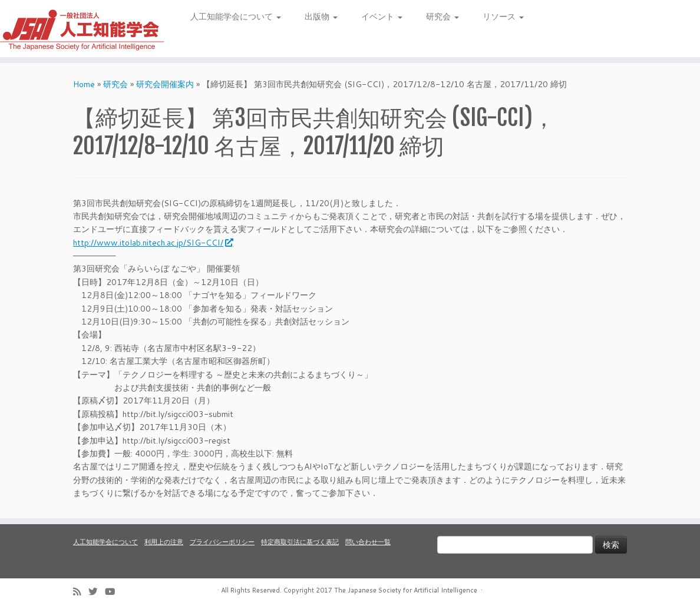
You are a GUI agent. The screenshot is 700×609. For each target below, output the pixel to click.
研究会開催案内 (165, 84)
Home (84, 84)
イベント (382, 16)
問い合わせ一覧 (368, 542)
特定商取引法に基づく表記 (300, 542)
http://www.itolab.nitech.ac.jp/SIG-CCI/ (153, 243)
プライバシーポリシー (222, 542)
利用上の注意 (164, 542)
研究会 (443, 16)
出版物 (321, 16)
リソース (503, 16)
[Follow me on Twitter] (97, 592)
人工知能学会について (236, 16)
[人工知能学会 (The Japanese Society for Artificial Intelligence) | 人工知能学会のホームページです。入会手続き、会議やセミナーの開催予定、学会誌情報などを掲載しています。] (82, 29)
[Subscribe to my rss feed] (81, 592)
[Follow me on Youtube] (114, 592)
